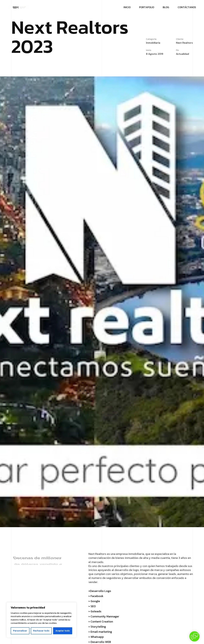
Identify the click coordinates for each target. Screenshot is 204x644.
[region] (41, 620)
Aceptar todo (63, 631)
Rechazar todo (41, 631)
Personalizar (20, 631)
